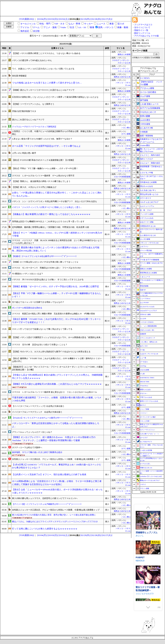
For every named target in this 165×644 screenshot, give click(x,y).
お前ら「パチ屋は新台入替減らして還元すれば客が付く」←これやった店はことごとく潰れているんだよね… (57, 194)
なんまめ (143, 318)
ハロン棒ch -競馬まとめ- (149, 342)
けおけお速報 (145, 370)
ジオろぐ (143, 484)
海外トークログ (146, 159)
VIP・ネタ (59, 24)
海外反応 (25, 31)
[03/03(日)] (53, 19)
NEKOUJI (140, 594)
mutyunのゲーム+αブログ (148, 311)
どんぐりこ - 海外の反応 (150, 155)
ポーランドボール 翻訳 (148, 417)
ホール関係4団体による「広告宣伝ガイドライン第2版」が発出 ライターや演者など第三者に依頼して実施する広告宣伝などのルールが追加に (57, 483)
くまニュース (145, 277)
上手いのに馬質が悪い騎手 (24, 153)
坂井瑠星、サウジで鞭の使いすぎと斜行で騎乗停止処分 (37, 452)
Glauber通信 (145, 145)
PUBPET (140, 591)
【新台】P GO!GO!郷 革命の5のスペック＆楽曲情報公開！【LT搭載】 (43, 160)
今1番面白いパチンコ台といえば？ (28, 274)
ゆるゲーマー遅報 (147, 222)
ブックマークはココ (143, 25)
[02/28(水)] (96, 19)
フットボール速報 (147, 214)
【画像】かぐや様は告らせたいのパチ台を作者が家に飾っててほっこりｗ (45, 262)
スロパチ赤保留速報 (122, 177)
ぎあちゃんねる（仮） (148, 330)
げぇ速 (142, 374)
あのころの (144, 346)
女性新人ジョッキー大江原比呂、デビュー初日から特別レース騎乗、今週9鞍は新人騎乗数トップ (56, 459)
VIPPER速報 (145, 124)
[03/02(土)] (64, 19)
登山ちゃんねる (146, 186)
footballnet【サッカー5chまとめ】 (151, 476)
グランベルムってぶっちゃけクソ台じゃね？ (32, 432)
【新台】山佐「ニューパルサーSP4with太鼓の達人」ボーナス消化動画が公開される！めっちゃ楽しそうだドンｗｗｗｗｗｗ (57, 491)
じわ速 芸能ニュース (149, 104)
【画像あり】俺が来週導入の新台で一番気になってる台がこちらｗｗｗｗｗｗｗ (51, 214)
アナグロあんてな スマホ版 (146, 36)
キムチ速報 (145, 96)
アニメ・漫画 (50, 27)
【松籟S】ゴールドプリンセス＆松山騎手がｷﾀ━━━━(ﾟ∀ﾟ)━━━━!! (44, 256)
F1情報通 (144, 132)
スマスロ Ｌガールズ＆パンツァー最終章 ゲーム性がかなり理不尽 (43, 176)
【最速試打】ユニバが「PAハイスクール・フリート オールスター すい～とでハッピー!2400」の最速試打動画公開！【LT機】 (57, 368)
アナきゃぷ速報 (147, 88)
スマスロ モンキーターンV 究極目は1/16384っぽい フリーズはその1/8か (46, 268)
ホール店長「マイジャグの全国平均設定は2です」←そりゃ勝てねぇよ (46, 146)
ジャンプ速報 (145, 409)
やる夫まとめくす (148, 112)
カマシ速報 (126, 134)
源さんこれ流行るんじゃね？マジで (28, 120)
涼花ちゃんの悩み (144, 536)
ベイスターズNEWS (147, 322)
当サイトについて (142, 27)
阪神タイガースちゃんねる (149, 401)
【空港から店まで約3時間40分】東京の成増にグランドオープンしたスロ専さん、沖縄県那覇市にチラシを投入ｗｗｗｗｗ (57, 377)
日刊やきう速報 (145, 314)
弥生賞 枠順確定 (19, 76)
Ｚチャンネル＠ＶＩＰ (148, 338)
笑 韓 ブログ (146, 210)
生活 (72, 27)
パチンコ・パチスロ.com (149, 243)
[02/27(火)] (107, 19)
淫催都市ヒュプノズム (147, 566)
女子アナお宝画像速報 (150, 108)
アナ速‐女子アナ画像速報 (150, 260)
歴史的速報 (144, 286)
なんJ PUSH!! (144, 303)
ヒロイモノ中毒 (146, 173)
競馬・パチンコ (106, 27)
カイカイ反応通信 (148, 92)
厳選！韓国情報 (146, 136)
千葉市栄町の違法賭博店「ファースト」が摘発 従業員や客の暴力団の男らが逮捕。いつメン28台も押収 (57, 399)
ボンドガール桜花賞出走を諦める (27, 308)
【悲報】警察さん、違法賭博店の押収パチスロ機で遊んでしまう (41, 181)
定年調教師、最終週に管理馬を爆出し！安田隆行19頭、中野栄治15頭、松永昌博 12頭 (51, 227)
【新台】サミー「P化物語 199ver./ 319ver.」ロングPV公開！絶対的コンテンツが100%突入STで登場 (57, 234)
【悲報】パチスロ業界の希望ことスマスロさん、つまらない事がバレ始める (46, 53)
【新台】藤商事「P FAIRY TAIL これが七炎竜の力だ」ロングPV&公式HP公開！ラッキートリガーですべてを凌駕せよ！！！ (57, 321)
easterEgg (143, 366)
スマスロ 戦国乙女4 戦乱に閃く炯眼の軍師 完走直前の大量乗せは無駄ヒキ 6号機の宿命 (54, 314)
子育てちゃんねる (146, 397)
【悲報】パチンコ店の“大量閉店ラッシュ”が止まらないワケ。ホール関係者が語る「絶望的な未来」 (57, 337)
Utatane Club (142, 539)
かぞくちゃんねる (147, 218)
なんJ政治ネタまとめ (148, 235)
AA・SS (82, 27)
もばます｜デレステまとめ (149, 354)
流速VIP (143, 290)
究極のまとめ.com (146, 468)
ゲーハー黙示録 (146, 250)
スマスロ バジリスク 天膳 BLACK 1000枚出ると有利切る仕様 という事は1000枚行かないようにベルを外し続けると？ (57, 242)
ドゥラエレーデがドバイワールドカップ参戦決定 (34, 127)
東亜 (112, 24)
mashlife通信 (145, 120)
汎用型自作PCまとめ (148, 226)
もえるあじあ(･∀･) (148, 190)
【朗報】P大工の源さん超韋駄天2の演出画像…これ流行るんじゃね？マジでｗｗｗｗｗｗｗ (57, 384)
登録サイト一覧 (141, 30)
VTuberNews (144, 386)
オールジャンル (28, 24)
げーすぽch (144, 362)
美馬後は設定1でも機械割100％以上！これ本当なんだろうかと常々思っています (48, 221)
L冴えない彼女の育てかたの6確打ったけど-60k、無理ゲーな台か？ (42, 139)
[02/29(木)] (86, 19)
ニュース (101, 24)
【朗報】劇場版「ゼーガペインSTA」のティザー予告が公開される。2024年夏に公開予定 (56, 286)
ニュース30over (145, 299)
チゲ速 (142, 350)
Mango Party (141, 512)
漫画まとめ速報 (146, 269)
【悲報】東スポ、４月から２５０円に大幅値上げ (34, 187)
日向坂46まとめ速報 (148, 182)
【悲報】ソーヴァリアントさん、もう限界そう (33, 104)
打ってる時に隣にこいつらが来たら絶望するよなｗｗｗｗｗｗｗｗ (45, 529)
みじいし (140, 569)
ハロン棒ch (126, 128)
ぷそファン (144, 246)
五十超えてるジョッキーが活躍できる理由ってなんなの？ (38, 302)
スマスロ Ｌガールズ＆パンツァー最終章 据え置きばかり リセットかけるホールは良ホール (55, 392)
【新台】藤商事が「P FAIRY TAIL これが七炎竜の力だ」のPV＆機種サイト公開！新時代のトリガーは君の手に (57, 360)
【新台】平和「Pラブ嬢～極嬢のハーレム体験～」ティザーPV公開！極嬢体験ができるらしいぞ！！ (57, 295)
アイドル (25, 27)
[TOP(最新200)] (27, 19)
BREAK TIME (145, 382)
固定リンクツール (142, 33)
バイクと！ (144, 413)
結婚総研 (143, 334)
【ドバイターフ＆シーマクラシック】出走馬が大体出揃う (38, 406)
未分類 (36, 31)
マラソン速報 (145, 488)
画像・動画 (123, 27)
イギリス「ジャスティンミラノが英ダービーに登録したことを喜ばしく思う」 (47, 207)
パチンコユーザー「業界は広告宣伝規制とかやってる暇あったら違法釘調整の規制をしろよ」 (56, 425)
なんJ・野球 (74, 24)
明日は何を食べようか (149, 194)
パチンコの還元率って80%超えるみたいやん (32, 60)
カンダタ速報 (145, 239)
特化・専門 (45, 24)
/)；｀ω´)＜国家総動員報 (148, 326)
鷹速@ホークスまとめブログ (150, 480)
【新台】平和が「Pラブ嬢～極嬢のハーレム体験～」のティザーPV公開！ (45, 168)
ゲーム (36, 27)
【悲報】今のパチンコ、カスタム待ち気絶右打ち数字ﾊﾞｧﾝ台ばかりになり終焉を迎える (51, 352)
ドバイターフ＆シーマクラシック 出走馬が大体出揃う (37, 412)
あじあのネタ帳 (146, 128)
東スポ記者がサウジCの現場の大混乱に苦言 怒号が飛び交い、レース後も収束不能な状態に (54, 515)
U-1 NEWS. (145, 78)
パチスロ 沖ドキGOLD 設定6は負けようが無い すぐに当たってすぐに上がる (48, 280)
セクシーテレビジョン (148, 430)
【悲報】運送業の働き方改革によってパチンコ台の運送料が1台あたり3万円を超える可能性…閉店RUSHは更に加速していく (56, 249)
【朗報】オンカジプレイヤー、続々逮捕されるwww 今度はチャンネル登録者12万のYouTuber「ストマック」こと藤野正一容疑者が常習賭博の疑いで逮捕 (54, 439)
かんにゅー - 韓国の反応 (150, 163)
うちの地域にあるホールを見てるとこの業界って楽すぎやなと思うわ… (47, 83)
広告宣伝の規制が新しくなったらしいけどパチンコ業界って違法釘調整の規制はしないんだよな (55, 97)
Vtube (63, 27)
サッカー (88, 24)
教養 (92, 27)
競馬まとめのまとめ (122, 77)
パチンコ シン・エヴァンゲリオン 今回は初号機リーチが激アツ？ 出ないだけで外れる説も (55, 201)
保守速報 (144, 100)
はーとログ (144, 438)
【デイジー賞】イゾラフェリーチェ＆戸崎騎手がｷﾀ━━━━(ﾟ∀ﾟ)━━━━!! (47, 504)
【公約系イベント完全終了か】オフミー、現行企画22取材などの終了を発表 (49, 474)
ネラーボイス (146, 198)
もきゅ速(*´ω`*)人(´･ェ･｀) (149, 434)
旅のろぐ (143, 405)
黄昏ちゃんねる (145, 390)
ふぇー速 (143, 358)
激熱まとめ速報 (124, 54)
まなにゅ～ (144, 393)
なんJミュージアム (147, 206)
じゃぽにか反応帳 (146, 450)
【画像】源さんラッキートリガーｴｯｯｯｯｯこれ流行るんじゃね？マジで (43, 90)
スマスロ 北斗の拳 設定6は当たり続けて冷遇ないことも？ (40, 345)
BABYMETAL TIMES (147, 378)
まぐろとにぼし (145, 464)
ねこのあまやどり (146, 442)
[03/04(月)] (42, 19)
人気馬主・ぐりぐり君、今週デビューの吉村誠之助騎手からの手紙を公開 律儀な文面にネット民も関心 (57, 133)
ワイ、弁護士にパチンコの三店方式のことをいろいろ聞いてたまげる (43, 69)
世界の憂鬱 (145, 116)
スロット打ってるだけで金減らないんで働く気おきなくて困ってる (42, 329)
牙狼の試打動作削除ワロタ (24, 111)
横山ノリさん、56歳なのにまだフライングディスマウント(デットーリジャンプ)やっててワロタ (55, 522)
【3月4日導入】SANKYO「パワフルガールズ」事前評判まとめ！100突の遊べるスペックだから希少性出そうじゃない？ (57, 466)
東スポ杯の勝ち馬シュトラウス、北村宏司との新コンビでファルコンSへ (45, 498)
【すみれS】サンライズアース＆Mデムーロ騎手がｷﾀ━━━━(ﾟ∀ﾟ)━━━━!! (47, 418)
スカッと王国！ (145, 421)
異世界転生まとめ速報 (148, 273)
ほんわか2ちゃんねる (147, 307)
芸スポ (121, 24)
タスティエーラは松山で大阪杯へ (27, 447)
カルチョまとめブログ (149, 202)
